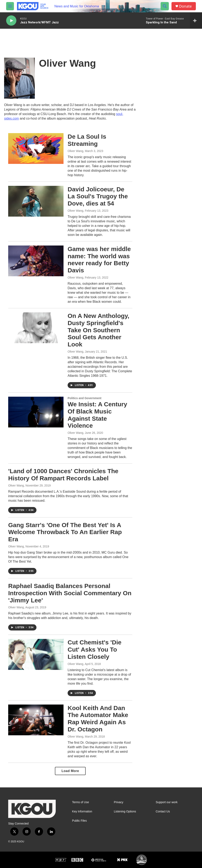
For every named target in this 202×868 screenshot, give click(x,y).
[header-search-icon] (165, 6)
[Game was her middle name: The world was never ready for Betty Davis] (36, 261)
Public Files (79, 821)
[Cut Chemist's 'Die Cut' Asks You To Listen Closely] (36, 654)
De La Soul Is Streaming (87, 140)
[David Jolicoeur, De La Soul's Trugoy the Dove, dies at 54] (36, 201)
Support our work (167, 802)
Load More (70, 771)
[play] (11, 21)
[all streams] (196, 21)
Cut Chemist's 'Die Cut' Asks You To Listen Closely (95, 649)
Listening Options (125, 811)
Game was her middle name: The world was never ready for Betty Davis (99, 260)
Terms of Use (81, 802)
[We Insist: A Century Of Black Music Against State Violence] (36, 412)
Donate (185, 6)
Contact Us (163, 811)
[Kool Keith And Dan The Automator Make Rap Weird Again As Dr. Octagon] (36, 720)
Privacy (119, 802)
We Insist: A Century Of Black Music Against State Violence (97, 415)
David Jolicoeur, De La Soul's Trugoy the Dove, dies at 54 (98, 196)
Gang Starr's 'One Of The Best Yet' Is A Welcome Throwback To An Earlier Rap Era (65, 532)
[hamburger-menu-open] (10, 6)
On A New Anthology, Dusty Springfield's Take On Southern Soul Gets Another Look (98, 330)
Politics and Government (85, 398)
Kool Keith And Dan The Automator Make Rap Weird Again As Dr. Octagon (98, 719)
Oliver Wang (75, 151)
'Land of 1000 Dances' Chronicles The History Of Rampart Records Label (63, 475)
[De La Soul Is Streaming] (36, 148)
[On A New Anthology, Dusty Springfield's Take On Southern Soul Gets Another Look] (36, 328)
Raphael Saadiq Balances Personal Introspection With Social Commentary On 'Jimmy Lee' (70, 593)
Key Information (82, 811)
